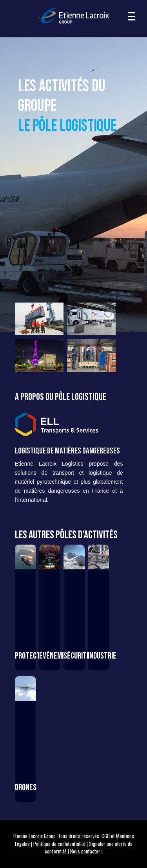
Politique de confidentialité (59, 844)
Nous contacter (85, 851)
